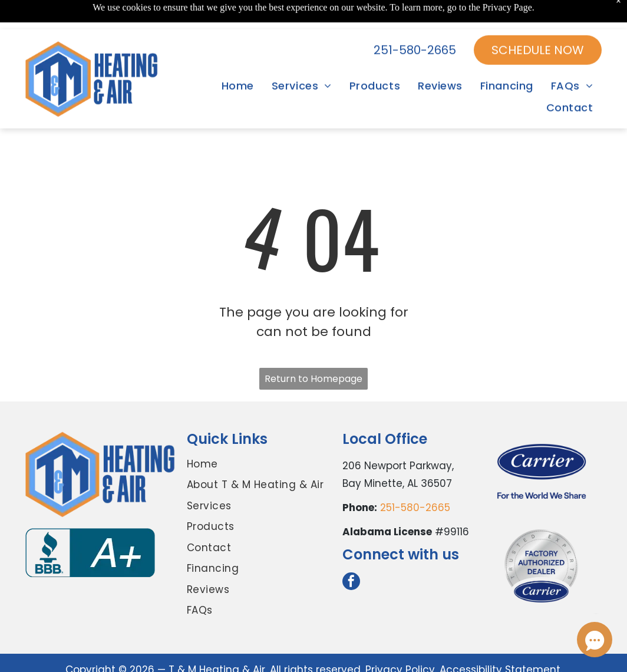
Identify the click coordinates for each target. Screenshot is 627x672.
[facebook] (351, 583)
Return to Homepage (313, 379)
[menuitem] (238, 56)
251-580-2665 (415, 508)
